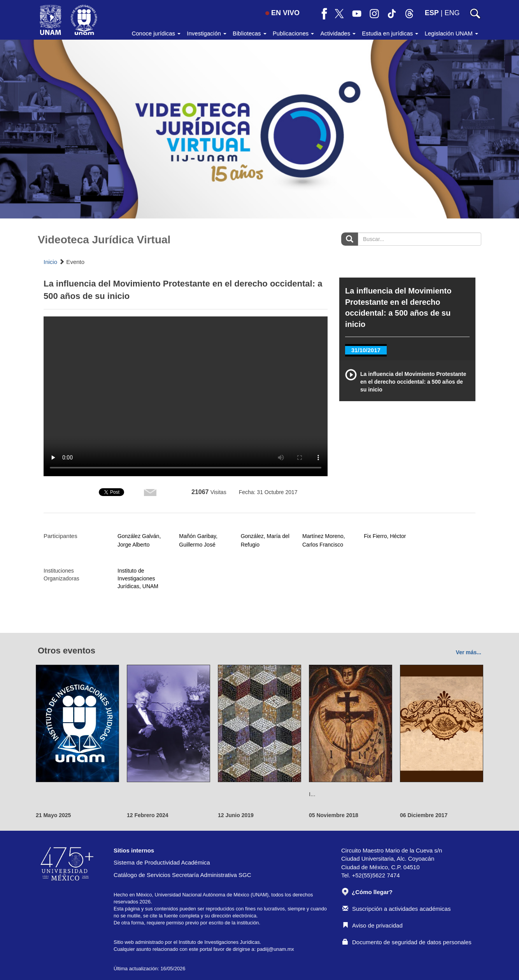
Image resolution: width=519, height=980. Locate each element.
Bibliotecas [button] (250, 33)
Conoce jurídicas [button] (156, 33)
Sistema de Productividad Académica (162, 862)
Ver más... (469, 652)
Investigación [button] (207, 33)
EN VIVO (282, 13)
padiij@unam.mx (276, 949)
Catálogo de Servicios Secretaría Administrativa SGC (182, 875)
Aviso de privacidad (373, 925)
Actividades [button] (338, 33)
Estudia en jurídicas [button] (390, 33)
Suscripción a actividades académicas (396, 909)
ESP (432, 13)
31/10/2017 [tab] (366, 350)
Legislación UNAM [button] (451, 33)
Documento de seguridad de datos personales (407, 942)
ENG (452, 13)
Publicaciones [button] (294, 33)
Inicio (50, 262)
